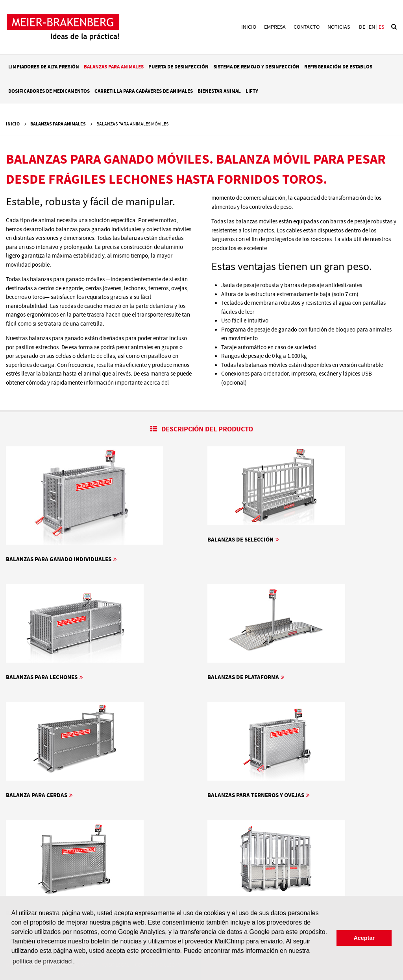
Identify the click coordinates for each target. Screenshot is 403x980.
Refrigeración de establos (338, 67)
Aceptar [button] (364, 938)
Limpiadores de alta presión (44, 67)
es (381, 27)
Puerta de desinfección (178, 67)
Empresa (275, 27)
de (362, 27)
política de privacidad (42, 961)
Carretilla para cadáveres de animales (144, 91)
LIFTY (252, 91)
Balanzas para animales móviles (132, 124)
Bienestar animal (219, 91)
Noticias (339, 27)
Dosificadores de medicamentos (49, 91)
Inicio (249, 27)
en (372, 27)
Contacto (307, 27)
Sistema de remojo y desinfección (256, 67)
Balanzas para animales (114, 67)
